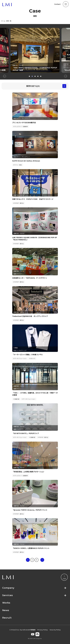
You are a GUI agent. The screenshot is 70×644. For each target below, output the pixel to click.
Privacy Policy (43, 630)
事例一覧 (9, 21)
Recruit (7, 618)
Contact (57, 4)
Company (8, 588)
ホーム (3, 21)
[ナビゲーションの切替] (66, 4)
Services (8, 595)
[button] (29, 76)
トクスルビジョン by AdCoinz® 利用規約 (22, 630)
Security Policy (55, 630)
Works (6, 603)
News (6, 610)
